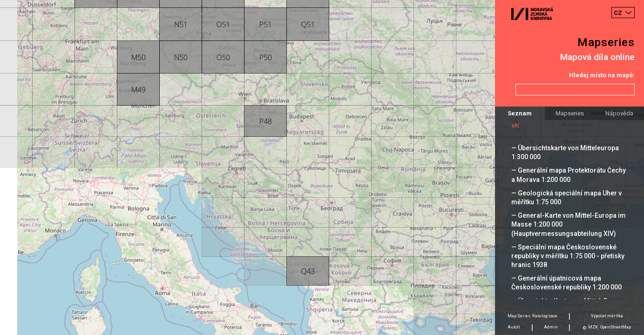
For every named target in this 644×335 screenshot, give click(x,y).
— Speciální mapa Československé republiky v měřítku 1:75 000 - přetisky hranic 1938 (568, 256)
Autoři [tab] (514, 327)
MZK (593, 327)
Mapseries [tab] (570, 113)
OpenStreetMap (616, 327)
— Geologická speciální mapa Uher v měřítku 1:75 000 (566, 198)
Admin (551, 327)
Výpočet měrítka (607, 316)
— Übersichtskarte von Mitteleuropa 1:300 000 (565, 152)
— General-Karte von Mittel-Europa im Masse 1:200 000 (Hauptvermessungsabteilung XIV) (569, 224)
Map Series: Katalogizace (532, 316)
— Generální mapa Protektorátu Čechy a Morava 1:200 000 (569, 175)
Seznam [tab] (520, 113)
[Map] (322, 167)
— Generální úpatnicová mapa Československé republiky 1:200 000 (566, 283)
